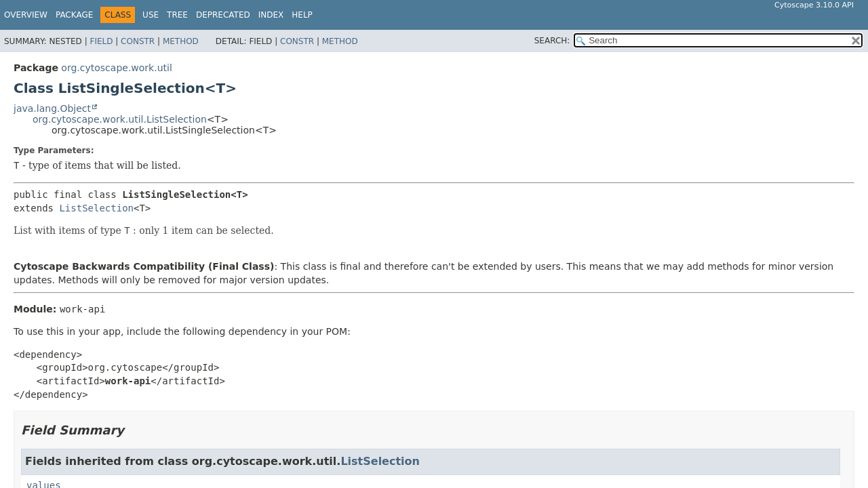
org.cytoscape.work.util (116, 68)
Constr (138, 41)
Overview (26, 15)
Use (151, 15)
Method (181, 41)
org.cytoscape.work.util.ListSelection (120, 119)
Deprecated (223, 15)
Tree (177, 15)
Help (302, 15)
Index (271, 15)
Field (101, 41)
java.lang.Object (52, 108)
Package (74, 15)
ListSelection (96, 208)
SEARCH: (552, 41)
